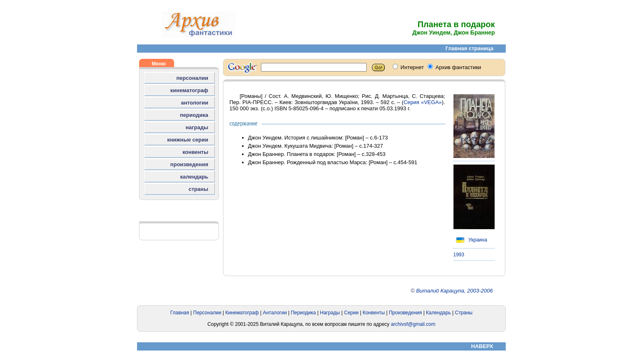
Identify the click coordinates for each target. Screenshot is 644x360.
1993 (459, 255)
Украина (470, 240)
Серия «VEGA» (423, 102)
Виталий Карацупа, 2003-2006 (454, 291)
